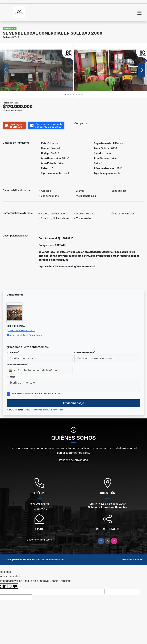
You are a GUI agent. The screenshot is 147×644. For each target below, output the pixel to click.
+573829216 (39, 509)
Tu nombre (13, 352)
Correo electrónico (85, 352)
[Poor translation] (13, 586)
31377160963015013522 (22, 331)
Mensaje (11, 377)
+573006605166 (39, 504)
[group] (37, 70)
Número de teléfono (17, 365)
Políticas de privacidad (73, 460)
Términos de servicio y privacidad (49, 410)
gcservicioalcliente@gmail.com (26, 335)
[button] (65, 94)
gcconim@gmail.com (39, 540)
